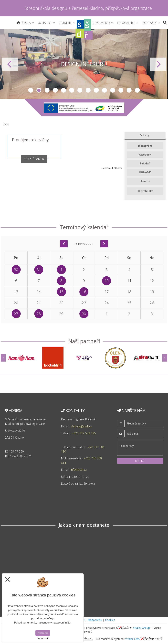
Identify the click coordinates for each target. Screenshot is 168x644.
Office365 (145, 172)
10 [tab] (105, 90)
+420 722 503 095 (84, 433)
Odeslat (140, 461)
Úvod (6, 124)
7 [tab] (80, 90)
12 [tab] (121, 90)
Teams (145, 181)
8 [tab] (88, 90)
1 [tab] (31, 90)
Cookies (110, 620)
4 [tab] (55, 90)
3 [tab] (47, 90)
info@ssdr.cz (79, 470)
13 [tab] (129, 90)
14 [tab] (137, 90)
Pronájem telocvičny (30, 140)
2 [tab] (39, 90)
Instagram (145, 146)
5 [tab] (63, 90)
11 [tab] (113, 90)
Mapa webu (95, 620)
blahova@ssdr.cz (81, 426)
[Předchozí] (3, 358)
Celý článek (34, 159)
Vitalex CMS (132, 639)
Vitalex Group (141, 628)
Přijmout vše (43, 633)
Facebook (145, 155)
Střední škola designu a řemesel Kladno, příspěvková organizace (88, 8)
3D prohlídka (145, 191)
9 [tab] (96, 90)
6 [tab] (72, 90)
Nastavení (43, 638)
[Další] (165, 358)
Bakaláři (145, 163)
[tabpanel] (84, 64)
